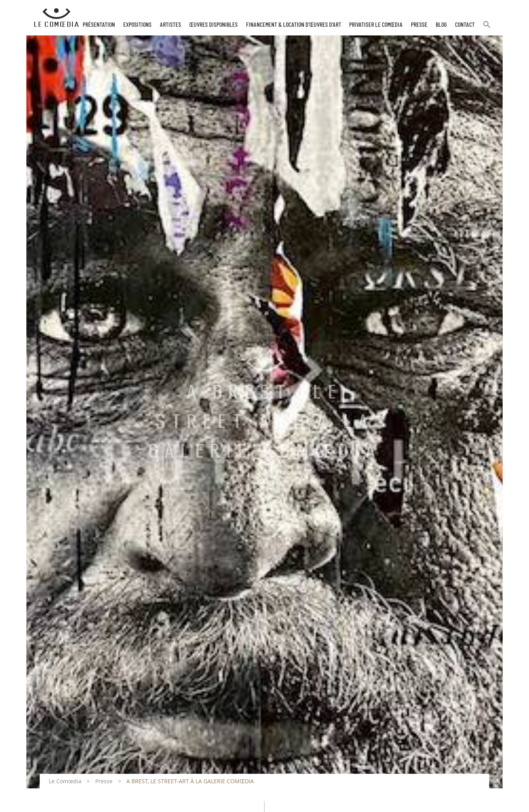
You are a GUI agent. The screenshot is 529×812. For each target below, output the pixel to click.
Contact (465, 25)
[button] (487, 28)
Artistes (170, 25)
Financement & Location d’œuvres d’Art (294, 25)
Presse (419, 25)
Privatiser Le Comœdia (376, 25)
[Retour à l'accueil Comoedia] (56, 18)
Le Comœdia (65, 781)
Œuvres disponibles (214, 25)
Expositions (137, 25)
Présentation (99, 25)
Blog (441, 25)
